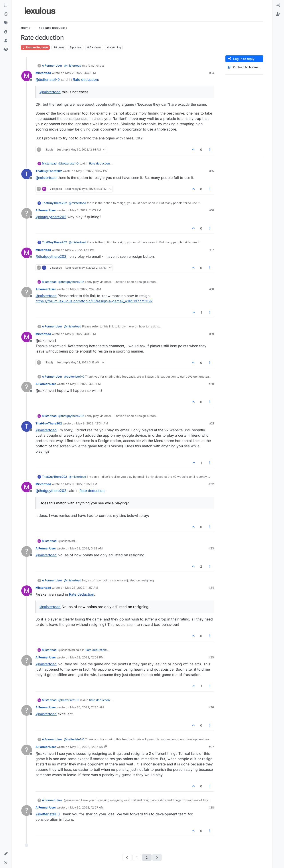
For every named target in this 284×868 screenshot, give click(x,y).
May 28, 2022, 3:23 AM (86, 548)
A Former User (52, 65)
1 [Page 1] (137, 857)
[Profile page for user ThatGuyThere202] (27, 174)
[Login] (278, 5)
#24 (211, 588)
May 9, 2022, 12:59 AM (81, 484)
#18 (212, 289)
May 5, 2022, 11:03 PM (86, 210)
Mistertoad (43, 73)
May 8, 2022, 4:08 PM (81, 334)
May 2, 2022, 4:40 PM (81, 73)
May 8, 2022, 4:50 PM (85, 384)
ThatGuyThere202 (49, 171)
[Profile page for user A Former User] (27, 213)
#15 (212, 171)
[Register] (278, 14)
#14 (212, 73)
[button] (6, 854)
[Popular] (6, 32)
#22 (211, 484)
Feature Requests (35, 47)
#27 (211, 747)
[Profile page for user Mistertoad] (27, 76)
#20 (211, 384)
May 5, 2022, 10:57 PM (92, 171)
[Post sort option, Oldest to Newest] (244, 67)
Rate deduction (85, 79)
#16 (212, 210)
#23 (211, 548)
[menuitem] (278, 5)
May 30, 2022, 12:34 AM (87, 707)
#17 (212, 250)
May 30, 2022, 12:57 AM (87, 807)
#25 (211, 657)
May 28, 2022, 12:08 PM (87, 657)
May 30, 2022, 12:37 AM (87, 747)
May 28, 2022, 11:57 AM (82, 588)
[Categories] (6, 5)
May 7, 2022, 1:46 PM (80, 250)
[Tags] (6, 23)
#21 (212, 423)
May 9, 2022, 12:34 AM (92, 423)
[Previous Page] (127, 857)
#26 (211, 707)
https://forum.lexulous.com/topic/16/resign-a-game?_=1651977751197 (94, 301)
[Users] (6, 41)
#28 (211, 807)
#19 (212, 334)
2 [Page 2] (147, 857)
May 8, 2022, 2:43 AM (86, 289)
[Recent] (6, 14)
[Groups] (6, 50)
